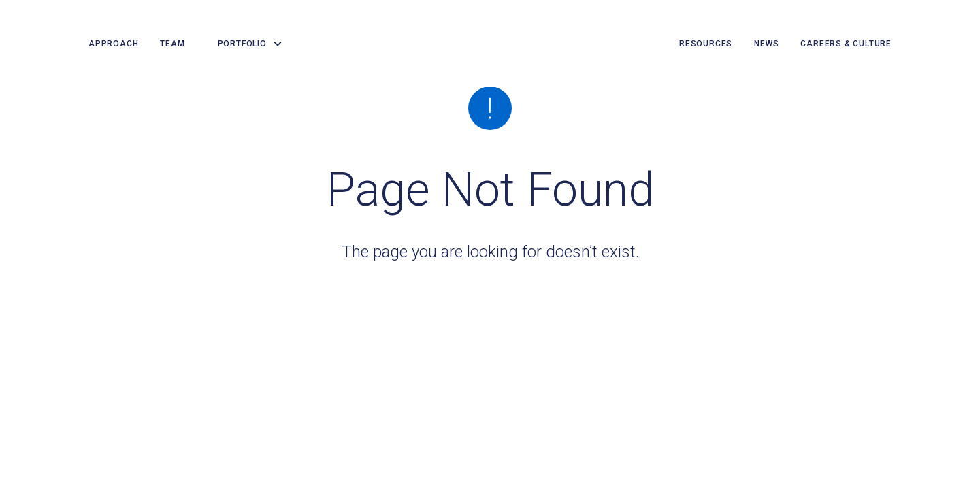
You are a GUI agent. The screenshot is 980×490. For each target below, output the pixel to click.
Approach (113, 44)
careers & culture (846, 44)
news (766, 44)
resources (706, 44)
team (172, 44)
